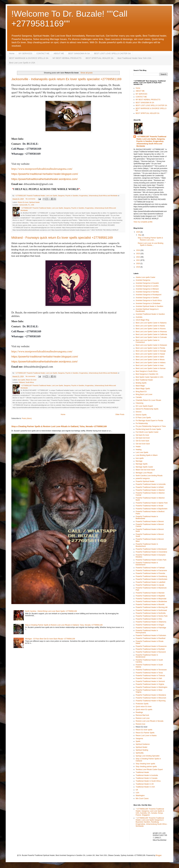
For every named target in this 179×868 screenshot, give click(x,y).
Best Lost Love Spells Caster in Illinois (150, 360)
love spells (21, 380)
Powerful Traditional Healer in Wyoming (151, 701)
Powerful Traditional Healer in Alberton (150, 490)
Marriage (139, 461)
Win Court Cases (142, 798)
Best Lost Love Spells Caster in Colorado (151, 337)
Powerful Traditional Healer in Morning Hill (152, 607)
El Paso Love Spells (143, 418)
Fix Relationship (142, 423)
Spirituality (140, 753)
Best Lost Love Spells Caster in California (151, 334)
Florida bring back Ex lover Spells (148, 429)
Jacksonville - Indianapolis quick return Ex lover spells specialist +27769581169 (66, 79)
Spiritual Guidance (143, 744)
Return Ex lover (23, 202)
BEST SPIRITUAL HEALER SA (100, 58)
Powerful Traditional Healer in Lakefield (150, 582)
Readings (139, 712)
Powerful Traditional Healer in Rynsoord (151, 652)
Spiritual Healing (142, 750)
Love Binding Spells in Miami (147, 455)
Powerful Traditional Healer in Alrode (149, 506)
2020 (138, 264)
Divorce (139, 412)
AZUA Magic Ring (142, 320)
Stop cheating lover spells (145, 764)
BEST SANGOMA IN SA (79, 53)
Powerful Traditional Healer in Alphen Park (152, 503)
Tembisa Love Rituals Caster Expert (149, 770)
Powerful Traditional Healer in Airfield (150, 487)
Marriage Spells (142, 464)
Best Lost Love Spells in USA (22, 63)
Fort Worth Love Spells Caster (147, 432)
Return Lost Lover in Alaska (146, 736)
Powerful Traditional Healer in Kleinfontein (152, 579)
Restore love (140, 724)
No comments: (31, 199)
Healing (139, 450)
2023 (138, 254)
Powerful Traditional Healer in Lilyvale (150, 585)
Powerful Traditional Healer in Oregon (150, 625)
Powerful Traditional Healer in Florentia (150, 573)
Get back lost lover (143, 438)
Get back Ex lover (142, 435)
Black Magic (140, 386)
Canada (139, 397)
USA (137, 793)
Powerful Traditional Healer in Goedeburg (151, 576)
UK (137, 790)
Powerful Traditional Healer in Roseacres (151, 646)
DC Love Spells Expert (144, 406)
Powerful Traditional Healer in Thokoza (150, 676)
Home (12, 53)
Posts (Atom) (27, 418)
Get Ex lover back (142, 441)
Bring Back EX (141, 392)
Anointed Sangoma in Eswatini (147, 283)
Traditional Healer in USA (145, 787)
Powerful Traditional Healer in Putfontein (151, 635)
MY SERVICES (25, 53)
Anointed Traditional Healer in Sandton (150, 314)
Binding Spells (141, 383)
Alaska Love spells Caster (145, 277)
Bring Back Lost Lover (144, 394)
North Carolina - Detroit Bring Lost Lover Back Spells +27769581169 (51, 611)
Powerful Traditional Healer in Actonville (151, 484)
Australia (139, 317)
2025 (138, 232)
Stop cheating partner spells (146, 767)
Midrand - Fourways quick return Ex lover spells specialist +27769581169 (62, 238)
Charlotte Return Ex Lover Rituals (148, 400)
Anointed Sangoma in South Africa (149, 300)
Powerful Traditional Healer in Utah (149, 678)
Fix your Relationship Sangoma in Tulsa (151, 426)
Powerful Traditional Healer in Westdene (151, 695)
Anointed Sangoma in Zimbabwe (148, 303)
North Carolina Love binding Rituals (149, 476)
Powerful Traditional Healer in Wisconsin (151, 698)
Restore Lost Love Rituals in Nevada (150, 721)
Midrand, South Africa (26, 382)
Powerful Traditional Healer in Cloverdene (151, 552)
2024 (138, 250)
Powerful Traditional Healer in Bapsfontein (152, 509)
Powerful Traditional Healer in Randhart (151, 638)
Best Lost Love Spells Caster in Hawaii (150, 354)
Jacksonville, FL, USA (27, 205)
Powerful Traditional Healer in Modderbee (151, 602)
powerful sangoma (143, 478)
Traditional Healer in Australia (147, 775)
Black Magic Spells (143, 389)
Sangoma (139, 739)
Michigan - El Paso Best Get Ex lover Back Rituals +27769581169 (50, 639)
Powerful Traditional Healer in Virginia (150, 684)
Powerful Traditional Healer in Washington (152, 687)
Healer (138, 447)
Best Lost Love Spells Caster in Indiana (151, 363)
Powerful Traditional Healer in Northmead (151, 610)
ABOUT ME (59, 53)
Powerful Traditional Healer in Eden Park (151, 560)
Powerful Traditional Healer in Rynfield (150, 649)
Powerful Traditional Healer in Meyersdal (151, 599)
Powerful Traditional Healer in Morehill (150, 604)
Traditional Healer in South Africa (148, 781)
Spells (138, 741)
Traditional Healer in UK (145, 784)
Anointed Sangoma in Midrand (147, 289)
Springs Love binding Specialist (148, 756)
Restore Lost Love (143, 718)
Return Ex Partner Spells (145, 733)
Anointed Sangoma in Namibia (147, 292)
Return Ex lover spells (144, 730)
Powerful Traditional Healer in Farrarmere (151, 571)
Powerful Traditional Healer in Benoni (150, 521)
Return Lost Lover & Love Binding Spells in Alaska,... (151, 244)
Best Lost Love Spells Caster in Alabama (151, 323)
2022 (138, 257)
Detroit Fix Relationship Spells (147, 409)
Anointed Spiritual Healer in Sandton (149, 306)
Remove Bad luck (142, 715)
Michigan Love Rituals (144, 473)
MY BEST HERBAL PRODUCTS (67, 58)
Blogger (159, 855)
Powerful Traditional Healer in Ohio (149, 619)
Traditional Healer (142, 772)
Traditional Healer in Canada (146, 778)
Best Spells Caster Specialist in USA (149, 377)
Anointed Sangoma (143, 280)
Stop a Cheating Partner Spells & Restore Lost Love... (150, 239)
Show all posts (87, 73)
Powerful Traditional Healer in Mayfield (150, 596)
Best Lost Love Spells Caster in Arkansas (151, 332)
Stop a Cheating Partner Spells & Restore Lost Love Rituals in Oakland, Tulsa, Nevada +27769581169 (59, 426)
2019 (138, 267)
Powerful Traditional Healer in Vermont (150, 681)
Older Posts (120, 414)
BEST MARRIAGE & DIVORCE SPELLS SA (29, 58)
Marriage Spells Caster (144, 467)
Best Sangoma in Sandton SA (147, 374)
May (140, 235)
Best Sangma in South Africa (147, 371)
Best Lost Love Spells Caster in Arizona (151, 329)
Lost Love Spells (142, 452)
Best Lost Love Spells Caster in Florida (150, 348)
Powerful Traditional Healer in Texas (149, 673)
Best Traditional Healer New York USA (134, 58)
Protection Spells (142, 704)
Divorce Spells (141, 415)
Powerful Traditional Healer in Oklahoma (151, 622)
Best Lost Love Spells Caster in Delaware (151, 345)
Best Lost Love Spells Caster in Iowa (150, 365)
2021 (138, 260)
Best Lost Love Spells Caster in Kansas (151, 368)
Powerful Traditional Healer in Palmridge (151, 628)
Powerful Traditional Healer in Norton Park (152, 616)
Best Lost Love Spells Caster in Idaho (150, 357)
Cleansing (139, 403)
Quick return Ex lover (144, 707)
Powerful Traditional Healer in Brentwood (151, 549)
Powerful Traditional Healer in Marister (150, 593)
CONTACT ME (43, 53)
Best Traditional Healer (144, 380)
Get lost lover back (143, 444)
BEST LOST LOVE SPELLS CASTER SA (112, 53)
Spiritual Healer (35, 202)
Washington (140, 796)
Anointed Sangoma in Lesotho (147, 286)
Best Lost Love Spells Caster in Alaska (150, 326)
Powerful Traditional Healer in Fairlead (150, 568)
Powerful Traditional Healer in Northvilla (151, 613)
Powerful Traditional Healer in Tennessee (151, 670)
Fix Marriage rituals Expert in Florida (149, 421)
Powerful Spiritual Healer (145, 481)
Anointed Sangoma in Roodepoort (149, 295)
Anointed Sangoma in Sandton (147, 298)
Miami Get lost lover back (145, 470)
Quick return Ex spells (144, 710)
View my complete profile (143, 222)
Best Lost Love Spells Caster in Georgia (151, 351)
